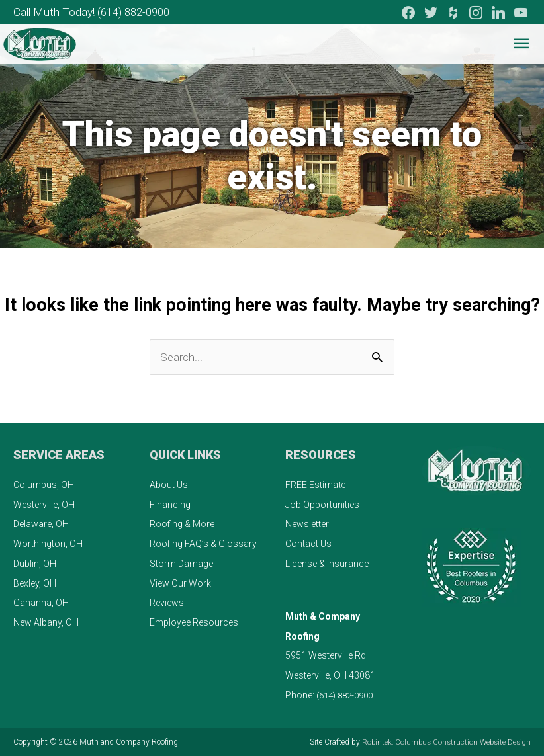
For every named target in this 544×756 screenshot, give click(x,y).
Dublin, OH (35, 563)
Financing (170, 504)
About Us (169, 484)
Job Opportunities (322, 504)
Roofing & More (182, 524)
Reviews (167, 603)
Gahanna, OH (41, 603)
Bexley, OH (35, 583)
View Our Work (180, 583)
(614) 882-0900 (140, 10)
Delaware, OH (41, 524)
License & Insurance (327, 563)
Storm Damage (181, 563)
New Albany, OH (46, 622)
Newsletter (307, 524)
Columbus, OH (44, 484)
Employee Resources (194, 622)
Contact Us (308, 543)
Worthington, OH (48, 543)
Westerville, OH (44, 504)
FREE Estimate (315, 484)
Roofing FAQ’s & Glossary (203, 543)
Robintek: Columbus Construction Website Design (443, 742)
